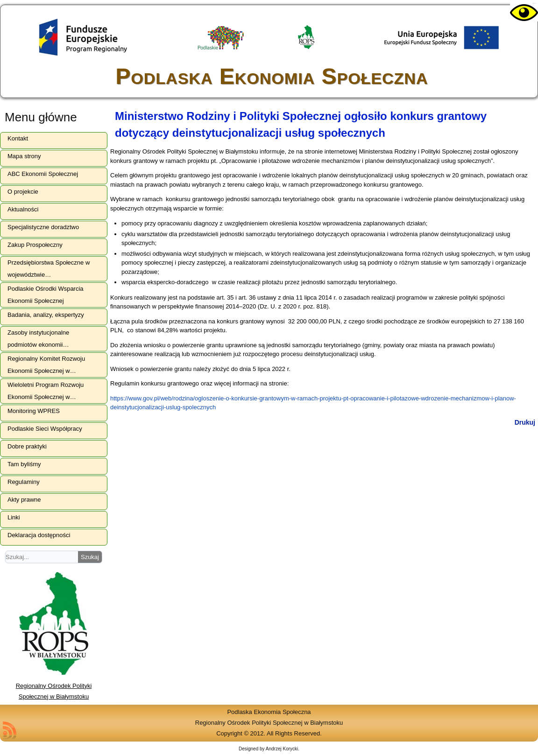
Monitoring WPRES (34, 411)
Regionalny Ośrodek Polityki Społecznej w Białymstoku (54, 686)
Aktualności (23, 209)
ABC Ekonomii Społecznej (43, 174)
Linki (14, 517)
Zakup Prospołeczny (35, 245)
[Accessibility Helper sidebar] (521, 13)
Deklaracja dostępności (39, 535)
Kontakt (18, 138)
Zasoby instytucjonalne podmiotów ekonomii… (38, 339)
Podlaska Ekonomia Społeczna (272, 76)
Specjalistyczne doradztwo (43, 227)
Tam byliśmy (24, 464)
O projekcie (23, 192)
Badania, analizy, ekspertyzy (46, 315)
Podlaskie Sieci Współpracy (45, 429)
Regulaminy (24, 482)
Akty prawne (24, 500)
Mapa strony (24, 156)
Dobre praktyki (27, 446)
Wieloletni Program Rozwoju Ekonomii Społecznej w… (46, 391)
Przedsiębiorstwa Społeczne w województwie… (49, 269)
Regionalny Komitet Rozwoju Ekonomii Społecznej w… (46, 365)
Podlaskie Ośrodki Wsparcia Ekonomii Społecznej (46, 295)
